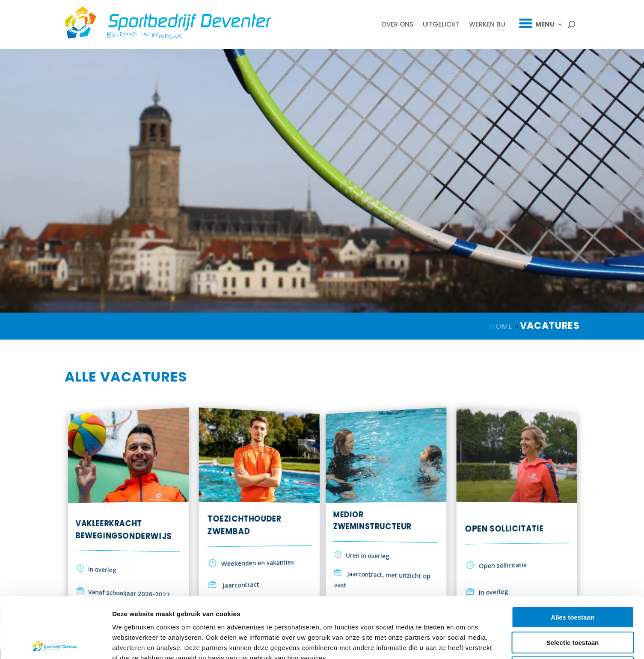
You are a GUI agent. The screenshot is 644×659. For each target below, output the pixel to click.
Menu (545, 24)
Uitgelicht (441, 24)
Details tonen (462, 642)
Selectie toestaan (573, 580)
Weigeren (572, 604)
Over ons (397, 24)
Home (501, 326)
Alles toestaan (573, 554)
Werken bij (487, 24)
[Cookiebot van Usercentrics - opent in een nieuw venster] (55, 642)
